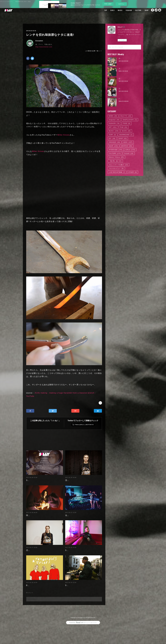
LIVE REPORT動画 (117, 172)
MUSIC (116, 10)
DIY (112, 139)
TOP (101, 10)
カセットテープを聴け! (119, 165)
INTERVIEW (116, 150)
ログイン (121, 4)
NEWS (113, 116)
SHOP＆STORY (130, 120)
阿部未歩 (30, 518)
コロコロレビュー (116, 168)
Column (129, 153)
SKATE (126, 131)
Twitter (155, 10)
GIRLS (108, 10)
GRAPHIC (127, 146)
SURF (112, 135)
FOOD (126, 123)
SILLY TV (126, 116)
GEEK (128, 142)
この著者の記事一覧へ (93, 51)
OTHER (133, 172)
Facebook (151, 10)
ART (113, 127)
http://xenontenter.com (44, 47)
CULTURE (134, 10)
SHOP (142, 10)
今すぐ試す (108, 4)
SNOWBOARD (126, 135)
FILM (124, 127)
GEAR (113, 146)
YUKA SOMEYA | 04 (126, 99)
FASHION (125, 10)
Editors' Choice (116, 157)
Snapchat (160, 10)
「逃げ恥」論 (115, 161)
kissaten (39, 41)
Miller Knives (64, 135)
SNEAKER (114, 142)
